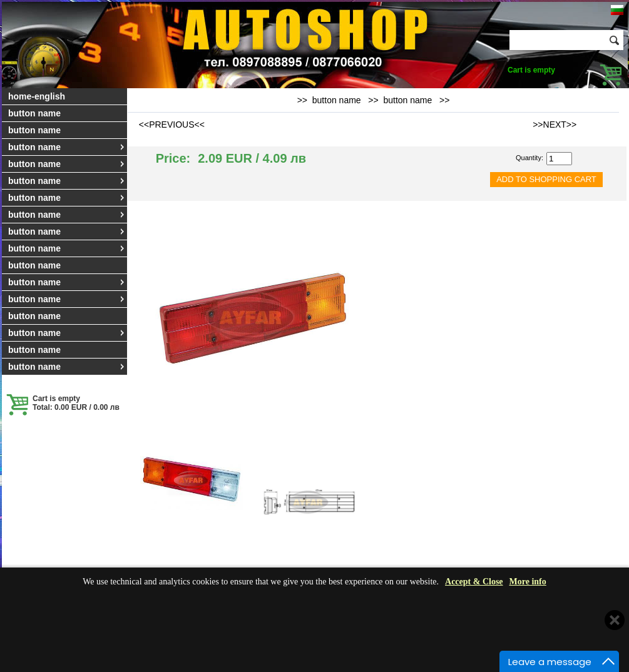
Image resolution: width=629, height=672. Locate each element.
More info (528, 582)
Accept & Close (474, 582)
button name (34, 113)
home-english (37, 96)
